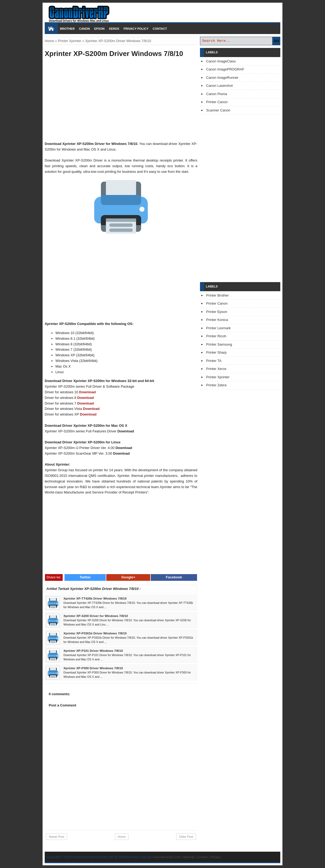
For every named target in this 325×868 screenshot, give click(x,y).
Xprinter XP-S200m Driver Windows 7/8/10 (114, 54)
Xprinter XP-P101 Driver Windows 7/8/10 (93, 651)
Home (49, 41)
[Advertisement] (121, 100)
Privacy (216, 857)
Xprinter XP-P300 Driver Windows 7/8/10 (93, 668)
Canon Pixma (217, 94)
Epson (99, 29)
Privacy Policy (136, 29)
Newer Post (57, 837)
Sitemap (189, 857)
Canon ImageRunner (222, 78)
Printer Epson (217, 312)
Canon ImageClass (221, 61)
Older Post (186, 837)
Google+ (128, 577)
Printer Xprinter (69, 41)
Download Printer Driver (162, 12)
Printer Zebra (216, 385)
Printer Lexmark (218, 328)
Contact (160, 29)
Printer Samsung (219, 344)
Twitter (85, 577)
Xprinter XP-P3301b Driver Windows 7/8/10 (95, 633)
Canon (84, 29)
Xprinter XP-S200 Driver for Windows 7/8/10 (96, 616)
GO (276, 41)
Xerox (114, 29)
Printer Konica (217, 320)
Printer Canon (217, 102)
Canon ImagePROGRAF (225, 69)
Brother (67, 29)
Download (88, 392)
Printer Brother (218, 295)
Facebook (174, 577)
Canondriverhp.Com (166, 857)
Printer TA (214, 361)
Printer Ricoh (216, 336)
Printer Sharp (216, 352)
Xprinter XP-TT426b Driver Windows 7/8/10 (95, 598)
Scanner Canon (218, 110)
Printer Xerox (216, 369)
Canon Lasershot (219, 86)
